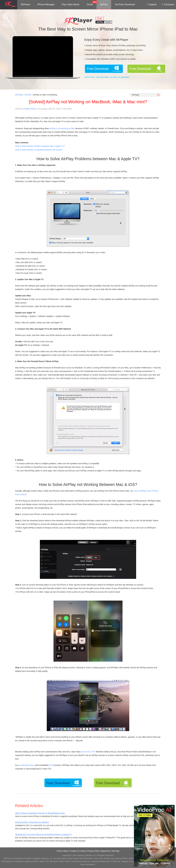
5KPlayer (26, 4)
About (66, 851)
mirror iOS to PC (88, 752)
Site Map (116, 851)
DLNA (90, 4)
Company (168, 4)
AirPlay (104, 4)
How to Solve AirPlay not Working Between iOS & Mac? (39, 150)
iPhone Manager (46, 4)
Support (151, 4)
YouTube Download (125, 4)
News (83, 851)
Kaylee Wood (30, 109)
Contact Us (75, 851)
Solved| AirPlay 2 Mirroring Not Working (32, 822)
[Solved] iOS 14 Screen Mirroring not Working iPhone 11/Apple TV (43, 834)
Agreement (105, 851)
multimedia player (27, 765)
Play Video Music (71, 4)
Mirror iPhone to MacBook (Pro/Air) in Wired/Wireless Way (40, 813)
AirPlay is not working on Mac (62, 128)
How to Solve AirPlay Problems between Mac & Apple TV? (40, 146)
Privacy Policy (93, 851)
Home (59, 851)
